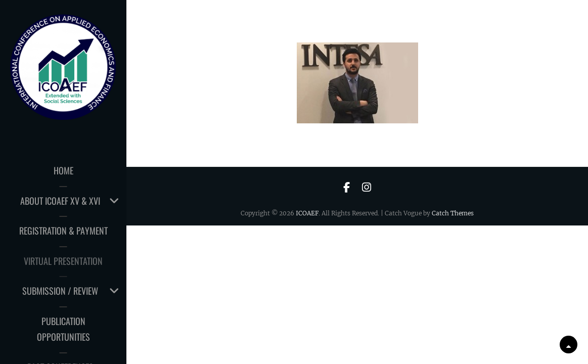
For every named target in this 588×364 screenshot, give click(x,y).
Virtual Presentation (63, 261)
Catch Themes (453, 213)
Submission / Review (60, 291)
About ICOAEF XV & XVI (60, 201)
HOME (63, 170)
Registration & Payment (63, 231)
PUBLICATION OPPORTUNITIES (63, 329)
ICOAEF (307, 213)
